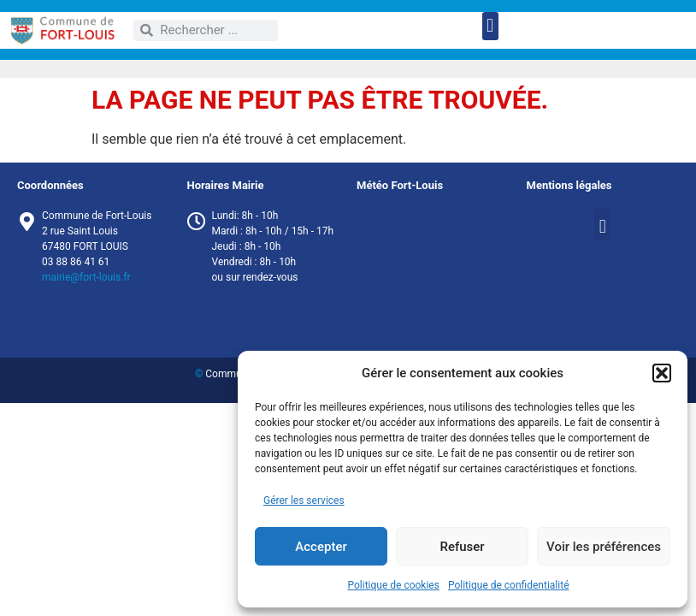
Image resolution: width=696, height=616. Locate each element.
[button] (662, 373)
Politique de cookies (394, 585)
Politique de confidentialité (509, 585)
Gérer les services (304, 500)
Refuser (462, 547)
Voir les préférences (604, 547)
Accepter (321, 547)
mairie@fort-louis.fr (86, 277)
